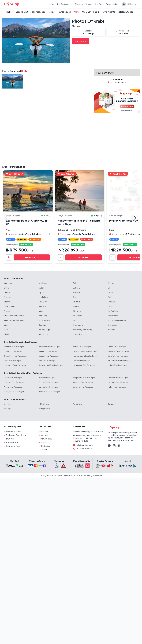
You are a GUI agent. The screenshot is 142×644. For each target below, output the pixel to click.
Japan (41, 292)
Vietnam (42, 306)
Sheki (6, 334)
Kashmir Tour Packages (14, 347)
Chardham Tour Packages (15, 356)
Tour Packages (64, 4)
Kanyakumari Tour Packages (51, 365)
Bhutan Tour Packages (48, 382)
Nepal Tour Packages (13, 387)
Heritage (8, 409)
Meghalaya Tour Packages (84, 365)
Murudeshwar (44, 320)
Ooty (75, 297)
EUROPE (77, 288)
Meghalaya (43, 297)
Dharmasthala (114, 316)
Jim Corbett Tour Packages (119, 361)
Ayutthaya (43, 334)
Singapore (43, 302)
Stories (89, 4)
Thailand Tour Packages (118, 378)
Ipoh (75, 320)
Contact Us (45, 446)
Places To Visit (21, 12)
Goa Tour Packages (12, 361)
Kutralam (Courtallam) (82, 330)
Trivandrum (78, 325)
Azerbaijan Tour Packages (49, 391)
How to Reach (64, 12)
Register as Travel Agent (16, 435)
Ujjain (6, 325)
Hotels (51, 12)
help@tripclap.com (84, 445)
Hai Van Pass (113, 311)
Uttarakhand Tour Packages (85, 351)
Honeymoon (44, 409)
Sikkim (7, 302)
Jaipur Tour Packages (48, 361)
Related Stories (125, 12)
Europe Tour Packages (48, 387)
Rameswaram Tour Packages (85, 356)
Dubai (7, 288)
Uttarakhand (10, 306)
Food (96, 12)
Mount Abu (78, 334)
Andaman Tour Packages (49, 347)
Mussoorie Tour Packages (15, 365)
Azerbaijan (43, 283)
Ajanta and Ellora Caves (14, 320)
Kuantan (42, 325)
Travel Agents (108, 12)
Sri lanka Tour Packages (83, 387)
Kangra (76, 306)
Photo (77, 12)
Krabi (9, 12)
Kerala (110, 292)
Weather (87, 12)
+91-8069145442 (84, 449)
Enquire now (81, 41)
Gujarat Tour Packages (48, 356)
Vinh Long (43, 316)
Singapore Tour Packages (84, 378)
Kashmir (76, 292)
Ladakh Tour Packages (117, 365)
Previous (6, 218)
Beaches (8, 404)
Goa (110, 288)
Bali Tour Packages (47, 378)
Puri (109, 297)
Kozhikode (78, 316)
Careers (44, 450)
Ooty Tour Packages (82, 361)
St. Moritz (77, 311)
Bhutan (111, 283)
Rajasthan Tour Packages (118, 351)
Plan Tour (99, 4)
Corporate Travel (13, 446)
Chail (6, 330)
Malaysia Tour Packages (14, 391)
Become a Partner (14, 431)
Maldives (8, 297)
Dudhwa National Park (117, 320)
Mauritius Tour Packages (118, 382)
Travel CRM (11, 439)
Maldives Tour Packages (14, 382)
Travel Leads (111, 4)
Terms (43, 442)
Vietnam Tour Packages (83, 382)
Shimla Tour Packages (117, 347)
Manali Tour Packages (13, 351)
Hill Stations (44, 404)
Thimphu (111, 306)
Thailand (76, 26)
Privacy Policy (46, 439)
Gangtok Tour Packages (118, 356)
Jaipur (41, 311)
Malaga (7, 311)
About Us (44, 435)
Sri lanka (77, 302)
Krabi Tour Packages (14, 167)
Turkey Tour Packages (117, 387)
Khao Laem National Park (15, 316)
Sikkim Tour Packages (48, 351)
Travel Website (12, 442)
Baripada (111, 330)
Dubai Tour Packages (13, 378)
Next (135, 218)
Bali (75, 283)
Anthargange (44, 330)
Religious (111, 404)
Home (51, 4)
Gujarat (7, 292)
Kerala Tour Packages (82, 347)
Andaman (8, 283)
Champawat (113, 325)
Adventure (77, 404)
